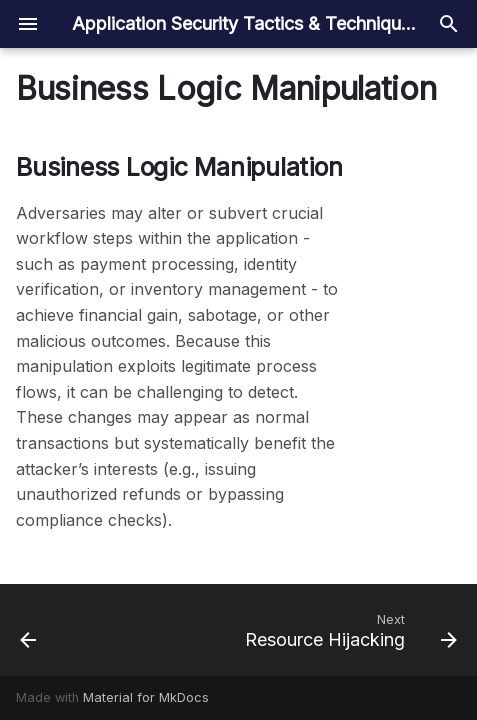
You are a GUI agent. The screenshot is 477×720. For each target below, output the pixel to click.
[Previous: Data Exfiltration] (29, 630)
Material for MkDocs (146, 697)
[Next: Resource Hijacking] (348, 630)
